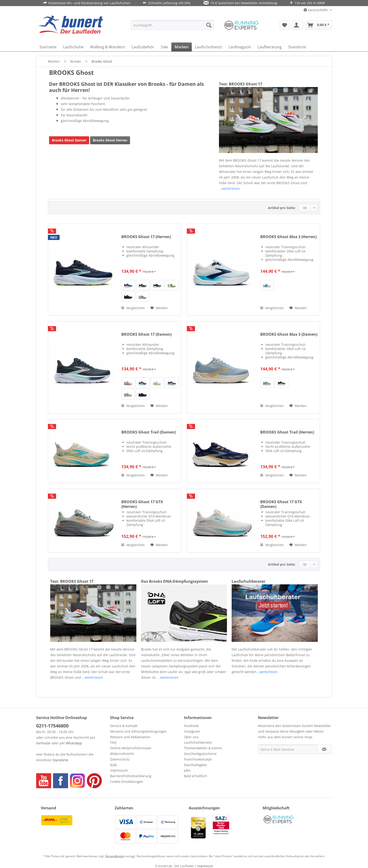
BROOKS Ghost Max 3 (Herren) (288, 237)
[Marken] (182, 47)
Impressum (119, 770)
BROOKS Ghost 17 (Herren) (146, 237)
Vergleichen (133, 308)
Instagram (192, 731)
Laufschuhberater (249, 581)
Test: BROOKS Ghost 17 (241, 84)
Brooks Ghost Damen (69, 140)
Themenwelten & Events (203, 748)
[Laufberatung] (270, 47)
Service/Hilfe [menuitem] (316, 10)
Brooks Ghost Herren (110, 140)
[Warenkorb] (318, 25)
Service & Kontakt (124, 726)
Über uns (191, 737)
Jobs (187, 770)
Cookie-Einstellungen (127, 782)
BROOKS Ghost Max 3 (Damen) (289, 334)
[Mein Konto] (297, 25)
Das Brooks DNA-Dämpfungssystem (174, 581)
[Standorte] (297, 47)
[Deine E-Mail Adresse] (287, 749)
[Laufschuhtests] (209, 47)
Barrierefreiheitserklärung (131, 776)
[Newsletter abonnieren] (324, 749)
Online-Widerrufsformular (131, 748)
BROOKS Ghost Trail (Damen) (149, 432)
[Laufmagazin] (240, 47)
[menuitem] (172, 25)
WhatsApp (74, 743)
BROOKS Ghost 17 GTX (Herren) (142, 504)
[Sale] (164, 47)
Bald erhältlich (195, 776)
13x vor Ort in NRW (307, 3)
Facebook (191, 726)
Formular (43, 743)
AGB (113, 765)
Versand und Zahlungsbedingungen (138, 731)
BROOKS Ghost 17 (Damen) (146, 334)
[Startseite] (48, 47)
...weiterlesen (230, 188)
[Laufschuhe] (73, 47)
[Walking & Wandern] (108, 47)
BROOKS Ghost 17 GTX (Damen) (281, 504)
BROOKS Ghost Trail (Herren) (287, 432)
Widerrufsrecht (122, 754)
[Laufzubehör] (143, 47)
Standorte (60, 760)
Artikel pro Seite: (282, 208)
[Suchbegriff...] (172, 25)
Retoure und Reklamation (130, 737)
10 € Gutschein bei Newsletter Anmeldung (240, 3)
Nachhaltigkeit (195, 765)
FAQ (113, 742)
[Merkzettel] (285, 25)
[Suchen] (209, 25)
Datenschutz (120, 759)
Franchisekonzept (198, 759)
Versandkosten (115, 856)
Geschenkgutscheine (200, 754)
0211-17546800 (52, 726)
